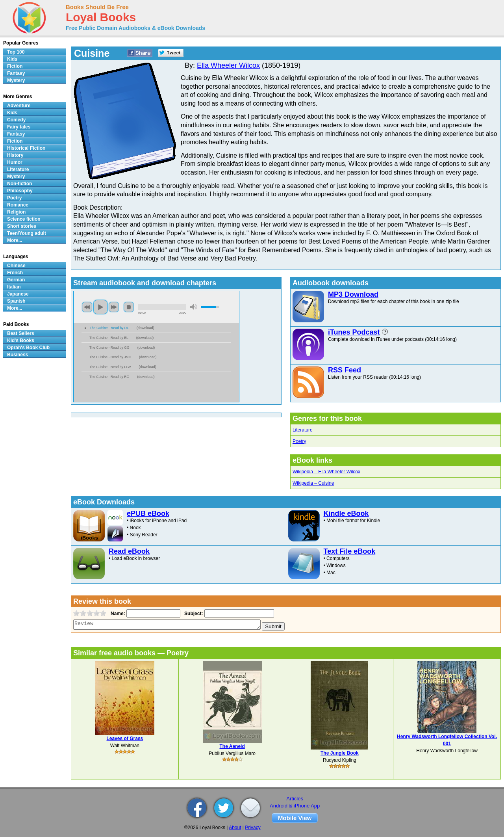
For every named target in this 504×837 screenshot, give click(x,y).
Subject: (193, 614)
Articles (295, 799)
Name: (117, 614)
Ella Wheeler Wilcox (228, 65)
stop (129, 307)
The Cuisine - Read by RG (109, 377)
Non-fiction (19, 184)
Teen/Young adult (27, 233)
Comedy (16, 120)
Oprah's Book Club (28, 348)
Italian (14, 287)
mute (194, 307)
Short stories (22, 226)
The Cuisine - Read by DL (109, 328)
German (16, 280)
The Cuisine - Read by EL (109, 338)
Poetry (299, 441)
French (15, 273)
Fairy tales (19, 127)
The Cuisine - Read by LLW (110, 367)
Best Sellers (21, 333)
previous (87, 307)
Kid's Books (21, 340)
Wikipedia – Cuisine (313, 483)
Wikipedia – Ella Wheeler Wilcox (326, 472)
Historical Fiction (26, 148)
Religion (16, 212)
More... (15, 240)
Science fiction (24, 219)
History (15, 155)
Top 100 (16, 52)
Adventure (19, 106)
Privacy (253, 828)
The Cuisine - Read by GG (109, 348)
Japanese (18, 294)
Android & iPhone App (295, 806)
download (145, 328)
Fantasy (16, 73)
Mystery (16, 80)
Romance (18, 205)
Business (18, 355)
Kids (12, 59)
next (114, 307)
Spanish (16, 301)
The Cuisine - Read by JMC (110, 357)
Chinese (16, 266)
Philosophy (20, 191)
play (100, 307)
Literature (303, 430)
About (235, 828)
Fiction (15, 66)
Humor (15, 162)
